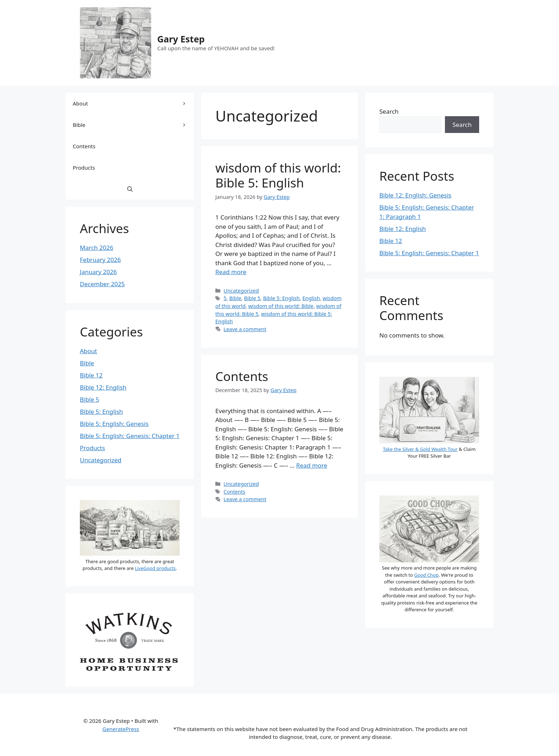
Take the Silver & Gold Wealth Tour (420, 449)
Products (84, 168)
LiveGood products (155, 568)
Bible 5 (252, 298)
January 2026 (98, 272)
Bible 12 (91, 375)
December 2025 (102, 284)
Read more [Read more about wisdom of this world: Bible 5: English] (231, 272)
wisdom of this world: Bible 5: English (278, 175)
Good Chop (427, 575)
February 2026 (100, 260)
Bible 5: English (281, 298)
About (133, 103)
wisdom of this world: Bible (281, 306)
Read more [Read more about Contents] (312, 465)
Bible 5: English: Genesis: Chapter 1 (130, 436)
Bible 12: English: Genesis (415, 195)
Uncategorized (241, 291)
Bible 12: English (103, 387)
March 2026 (97, 248)
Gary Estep (181, 39)
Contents (242, 376)
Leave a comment (245, 329)
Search (389, 111)
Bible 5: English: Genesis (114, 424)
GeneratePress (121, 729)
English (311, 298)
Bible (235, 298)
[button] (130, 189)
